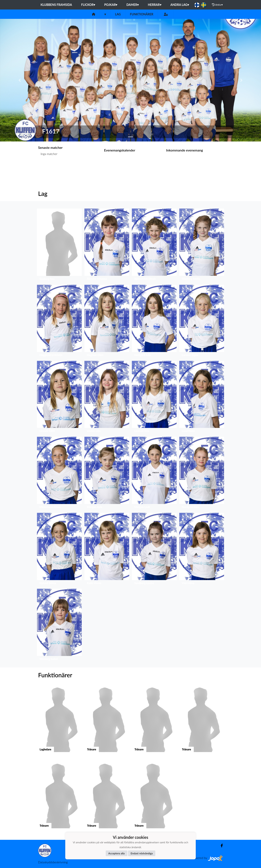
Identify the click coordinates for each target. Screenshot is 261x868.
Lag (118, 14)
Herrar (154, 5)
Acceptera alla (117, 853)
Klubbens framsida (56, 5)
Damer (132, 5)
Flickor (88, 5)
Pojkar (111, 5)
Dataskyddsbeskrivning (53, 862)
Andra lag (180, 5)
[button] (20, 80)
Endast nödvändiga (142, 853)
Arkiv (217, 5)
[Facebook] (220, 846)
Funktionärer (142, 14)
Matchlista (46, 167)
